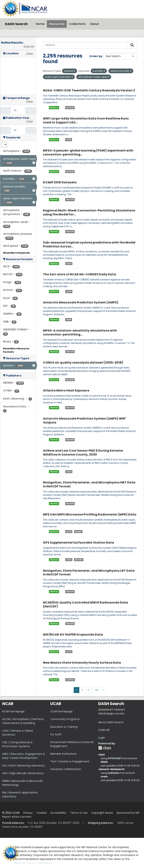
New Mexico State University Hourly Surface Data (82, 663)
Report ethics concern (17, 817)
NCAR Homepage (13, 711)
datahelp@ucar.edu (111, 713)
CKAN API (104, 730)
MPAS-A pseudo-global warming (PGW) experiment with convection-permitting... (88, 152)
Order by (96, 56)
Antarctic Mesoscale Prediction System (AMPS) (81, 302)
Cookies (42, 813)
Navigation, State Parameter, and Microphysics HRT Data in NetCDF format (89, 484)
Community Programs (65, 719)
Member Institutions (63, 754)
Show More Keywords (16, 253)
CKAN (105, 748)
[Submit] (132, 45)
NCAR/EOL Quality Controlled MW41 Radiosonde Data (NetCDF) (85, 604)
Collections (77, 24)
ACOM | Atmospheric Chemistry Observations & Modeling (23, 721)
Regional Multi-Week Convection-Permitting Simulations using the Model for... (89, 212)
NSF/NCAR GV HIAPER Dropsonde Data (73, 635)
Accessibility (58, 813)
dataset (54, 108)
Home (40, 24)
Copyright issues (102, 813)
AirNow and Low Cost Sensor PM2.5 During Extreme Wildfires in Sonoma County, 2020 (83, 453)
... (92, 689)
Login (102, 738)
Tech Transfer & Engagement (70, 761)
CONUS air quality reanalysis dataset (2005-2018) (83, 363)
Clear (30, 53)
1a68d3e (114, 773)
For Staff (56, 734)
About (94, 24)
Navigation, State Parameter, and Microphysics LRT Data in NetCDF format (89, 573)
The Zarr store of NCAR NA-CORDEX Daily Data (79, 274)
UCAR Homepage (61, 711)
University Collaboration (66, 769)
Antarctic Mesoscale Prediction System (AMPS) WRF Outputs (84, 421)
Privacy (28, 813)
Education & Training (64, 727)
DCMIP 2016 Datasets (60, 182)
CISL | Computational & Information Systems (17, 744)
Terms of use (79, 813)
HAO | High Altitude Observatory (23, 773)
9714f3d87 (115, 758)
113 (97, 690)
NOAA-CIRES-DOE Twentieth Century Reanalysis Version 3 (89, 90)
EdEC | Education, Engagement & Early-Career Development (24, 756)
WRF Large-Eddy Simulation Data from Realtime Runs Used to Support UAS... (86, 120)
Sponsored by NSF (128, 813)
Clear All (29, 46)
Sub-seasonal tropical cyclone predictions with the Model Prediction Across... (89, 244)
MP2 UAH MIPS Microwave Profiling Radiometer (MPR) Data (90, 514)
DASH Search (16, 24)
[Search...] (85, 45)
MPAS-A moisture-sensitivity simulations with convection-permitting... (80, 332)
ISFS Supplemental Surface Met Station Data (78, 543)
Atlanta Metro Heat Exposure (66, 390)
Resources (57, 24)
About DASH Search (111, 722)
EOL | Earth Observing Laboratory (24, 766)
